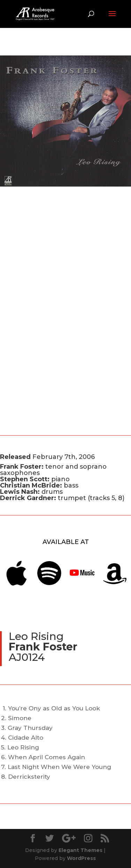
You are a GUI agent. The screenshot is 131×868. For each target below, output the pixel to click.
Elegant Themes (80, 850)
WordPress (81, 858)
